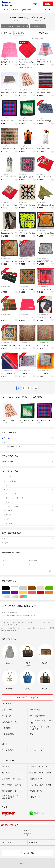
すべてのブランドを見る (27, 698)
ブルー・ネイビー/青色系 (10, 592)
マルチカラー (27, 597)
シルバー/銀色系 (10, 597)
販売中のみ (7, 33)
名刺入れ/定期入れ (30, 506)
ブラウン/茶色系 (36, 588)
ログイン (37, 4)
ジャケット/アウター (29, 485)
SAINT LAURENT (27, 462)
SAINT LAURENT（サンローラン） (15, 26)
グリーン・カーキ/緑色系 (53, 588)
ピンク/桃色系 (36, 592)
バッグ (29, 490)
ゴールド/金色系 (18, 597)
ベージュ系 (44, 588)
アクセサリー (29, 515)
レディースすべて (29, 481)
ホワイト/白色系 (18, 588)
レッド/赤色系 (44, 592)
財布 (30, 502)
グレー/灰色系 (27, 588)
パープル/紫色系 (18, 592)
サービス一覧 (6, 842)
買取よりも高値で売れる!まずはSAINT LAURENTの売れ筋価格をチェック (27, 614)
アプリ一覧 (33, 842)
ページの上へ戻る (27, 853)
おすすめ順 (19, 33)
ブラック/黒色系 (10, 588)
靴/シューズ (29, 511)
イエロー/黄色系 (27, 592)
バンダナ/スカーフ (38, 26)
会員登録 (48, 4)
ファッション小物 (29, 494)
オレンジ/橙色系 (53, 592)
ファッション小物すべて (30, 498)
